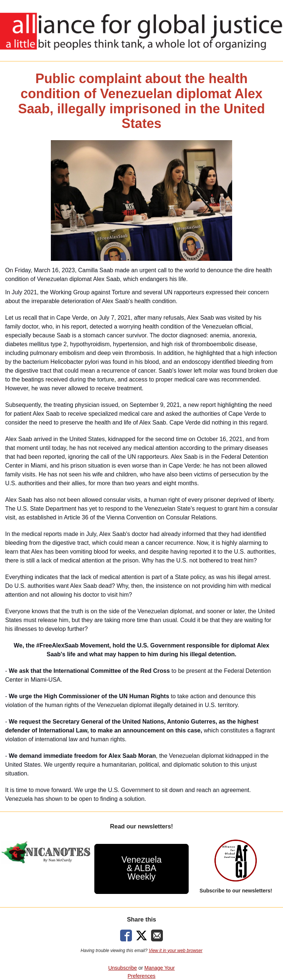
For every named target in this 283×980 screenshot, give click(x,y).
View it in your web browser (175, 951)
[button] (141, 869)
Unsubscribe (123, 968)
